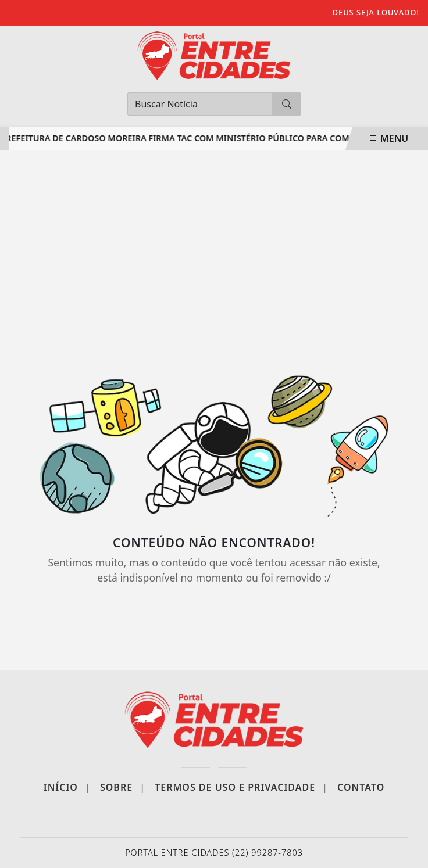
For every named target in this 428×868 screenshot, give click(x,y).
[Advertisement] (214, 255)
